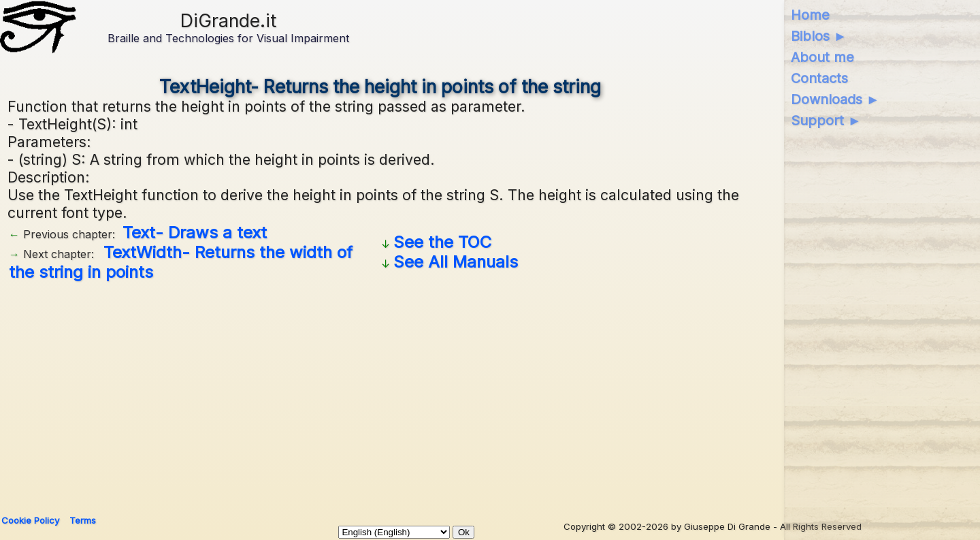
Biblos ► (819, 36)
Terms (83, 520)
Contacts (819, 78)
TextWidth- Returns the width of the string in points (181, 262)
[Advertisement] (380, 393)
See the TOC (442, 242)
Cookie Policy (30, 520)
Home (810, 15)
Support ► (826, 121)
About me (822, 57)
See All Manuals (456, 262)
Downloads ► (835, 99)
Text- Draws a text (195, 233)
